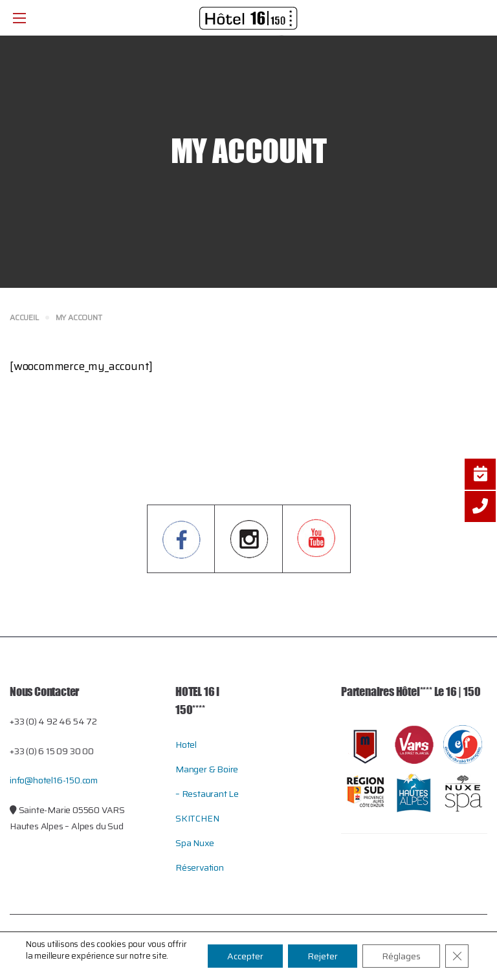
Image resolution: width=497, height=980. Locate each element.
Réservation (200, 867)
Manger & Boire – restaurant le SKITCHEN (207, 794)
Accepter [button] (245, 956)
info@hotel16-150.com (54, 780)
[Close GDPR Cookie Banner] (457, 956)
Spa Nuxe (194, 843)
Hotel (186, 745)
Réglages (401, 956)
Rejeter (323, 956)
